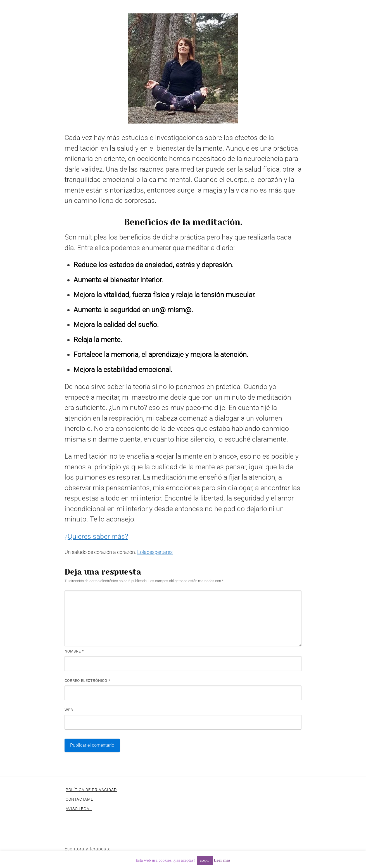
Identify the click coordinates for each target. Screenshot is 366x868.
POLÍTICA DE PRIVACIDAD (91, 790)
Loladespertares (155, 552)
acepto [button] (205, 860)
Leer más (222, 860)
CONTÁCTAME (79, 799)
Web (69, 710)
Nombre (74, 651)
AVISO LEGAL (79, 809)
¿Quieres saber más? (96, 536)
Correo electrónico (87, 681)
